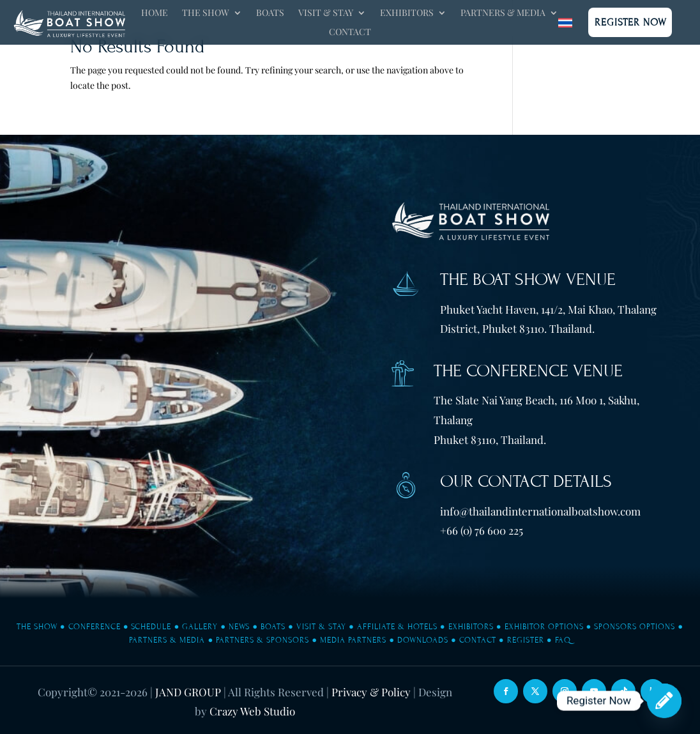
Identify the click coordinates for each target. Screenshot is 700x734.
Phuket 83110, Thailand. (490, 440)
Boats (270, 13)
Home (155, 13)
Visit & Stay (326, 13)
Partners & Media (503, 13)
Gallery (200, 627)
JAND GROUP (188, 692)
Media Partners (353, 640)
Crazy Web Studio (252, 711)
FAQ (563, 640)
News (239, 627)
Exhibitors (407, 13)
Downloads (423, 640)
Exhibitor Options (544, 627)
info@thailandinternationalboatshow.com (540, 511)
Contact (350, 33)
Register (526, 640)
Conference (95, 627)
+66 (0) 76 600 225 (482, 530)
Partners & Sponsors (262, 640)
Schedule (151, 627)
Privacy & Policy (371, 692)
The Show (206, 13)
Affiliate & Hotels (397, 627)
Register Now (631, 22)
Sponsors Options (635, 627)
